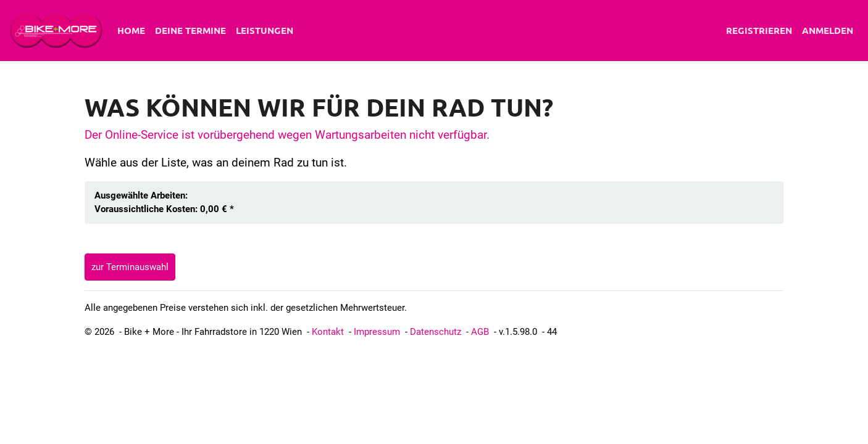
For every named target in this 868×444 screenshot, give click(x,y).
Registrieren (759, 30)
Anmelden (828, 30)
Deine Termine (190, 30)
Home (131, 30)
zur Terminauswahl (130, 267)
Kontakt (328, 332)
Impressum (377, 332)
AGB (480, 332)
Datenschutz (436, 332)
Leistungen (265, 30)
